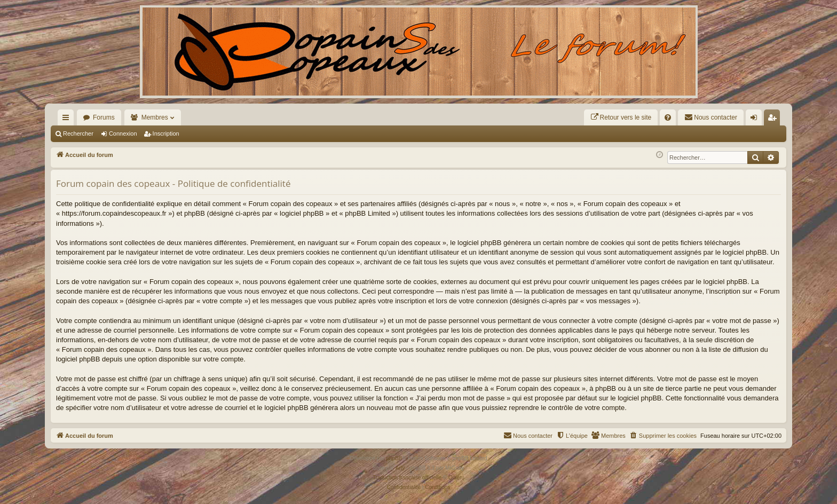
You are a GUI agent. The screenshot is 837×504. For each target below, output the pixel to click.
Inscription (166, 133)
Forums (104, 117)
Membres (155, 117)
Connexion (123, 133)
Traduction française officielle (407, 478)
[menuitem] (621, 117)
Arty (400, 468)
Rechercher (78, 133)
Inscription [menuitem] (774, 120)
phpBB (394, 458)
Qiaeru (456, 478)
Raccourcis (68, 120)
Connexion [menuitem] (756, 120)
